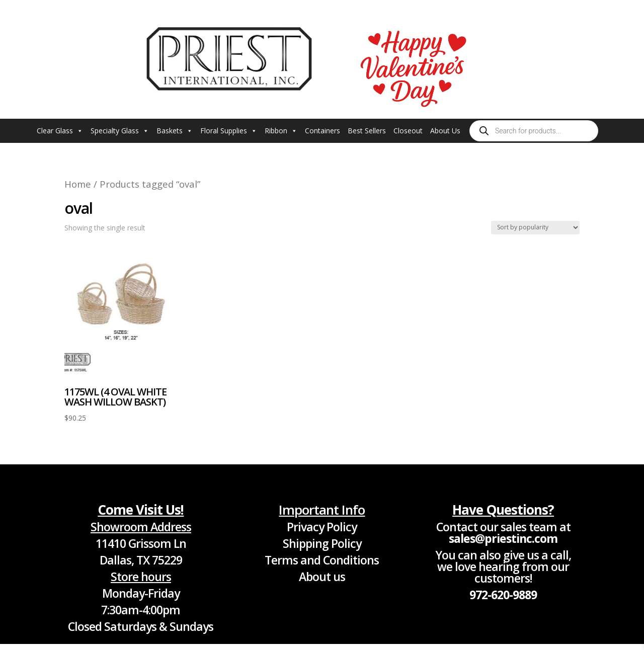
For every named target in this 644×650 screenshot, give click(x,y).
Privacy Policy (322, 527)
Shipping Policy (322, 543)
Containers (323, 131)
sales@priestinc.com (503, 538)
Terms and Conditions (322, 560)
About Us (445, 131)
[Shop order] (535, 228)
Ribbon (281, 131)
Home (78, 184)
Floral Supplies (229, 131)
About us (322, 577)
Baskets (175, 131)
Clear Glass (60, 131)
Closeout (408, 131)
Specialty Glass (120, 131)
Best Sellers (367, 131)
